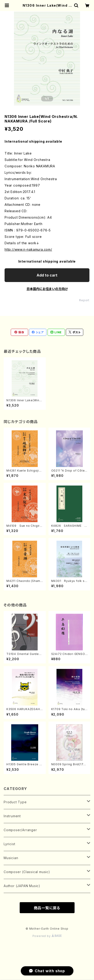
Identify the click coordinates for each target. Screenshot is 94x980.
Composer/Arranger (20, 830)
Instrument (12, 816)
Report (84, 300)
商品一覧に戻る (47, 908)
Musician (11, 858)
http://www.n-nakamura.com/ (28, 249)
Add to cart (47, 275)
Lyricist (9, 844)
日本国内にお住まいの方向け (47, 289)
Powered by (47, 936)
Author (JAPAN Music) (22, 886)
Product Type (15, 802)
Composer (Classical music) (27, 872)
